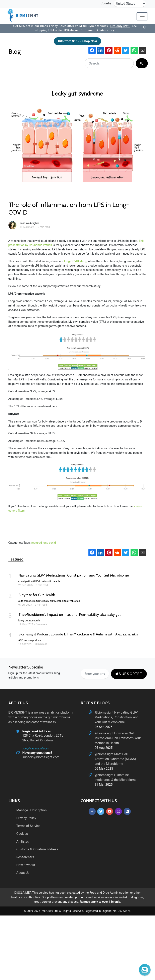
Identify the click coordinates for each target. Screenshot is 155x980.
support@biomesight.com (41, 757)
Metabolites (61, 601)
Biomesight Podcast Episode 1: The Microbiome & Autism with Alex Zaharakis (78, 634)
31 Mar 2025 (104, 785)
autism (28, 640)
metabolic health (50, 581)
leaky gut (48, 601)
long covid (49, 543)
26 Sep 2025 (104, 727)
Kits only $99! (120, 26)
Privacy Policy (26, 818)
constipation (26, 581)
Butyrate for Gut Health (37, 595)
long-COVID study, (76, 261)
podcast (37, 640)
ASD (21, 640)
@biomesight (104, 712)
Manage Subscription (32, 810)
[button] (145, 970)
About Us (23, 873)
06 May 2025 (104, 769)
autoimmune (26, 601)
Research (35, 621)
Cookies (22, 834)
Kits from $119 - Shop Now (77, 41)
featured (37, 543)
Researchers (25, 857)
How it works (26, 865)
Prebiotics (74, 601)
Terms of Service (28, 826)
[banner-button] (144, 27)
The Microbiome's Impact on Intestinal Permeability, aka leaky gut (70, 615)
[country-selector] (130, 4)
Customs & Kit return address (37, 849)
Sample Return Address (36, 749)
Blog (15, 51)
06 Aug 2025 (104, 748)
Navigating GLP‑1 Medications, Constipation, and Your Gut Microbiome (74, 575)
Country (106, 3)
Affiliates (23, 841)
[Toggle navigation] (142, 16)
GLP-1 (36, 581)
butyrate (38, 601)
